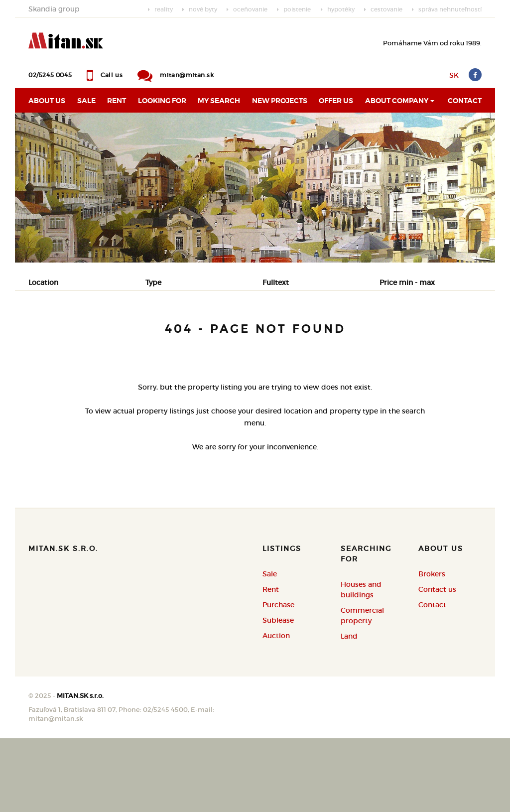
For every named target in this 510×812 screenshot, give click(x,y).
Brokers (432, 648)
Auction (276, 709)
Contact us (437, 663)
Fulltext (276, 282)
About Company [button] (397, 101)
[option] (255, 188)
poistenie (297, 9)
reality (164, 9)
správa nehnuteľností (450, 9)
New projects (280, 101)
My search (219, 101)
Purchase (149, 333)
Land (349, 710)
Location (43, 282)
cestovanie (386, 9)
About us (47, 101)
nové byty (203, 9)
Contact (465, 101)
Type (153, 282)
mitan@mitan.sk (187, 75)
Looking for (162, 101)
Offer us (336, 101)
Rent (117, 101)
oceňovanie (250, 9)
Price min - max (407, 282)
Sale (86, 101)
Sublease (278, 694)
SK (454, 75)
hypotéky (341, 9)
